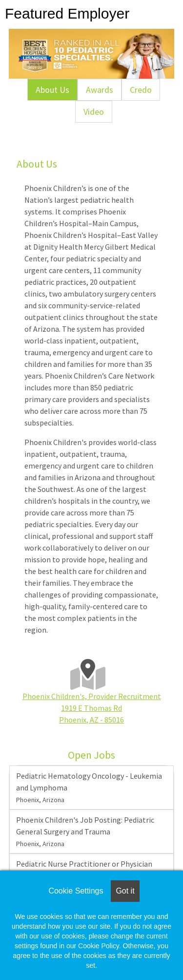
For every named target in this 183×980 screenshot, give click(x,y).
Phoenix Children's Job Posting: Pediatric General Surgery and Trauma (85, 831)
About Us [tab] (52, 90)
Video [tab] (94, 112)
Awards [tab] (100, 90)
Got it (125, 891)
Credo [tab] (141, 90)
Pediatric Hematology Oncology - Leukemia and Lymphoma (89, 788)
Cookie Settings (76, 891)
